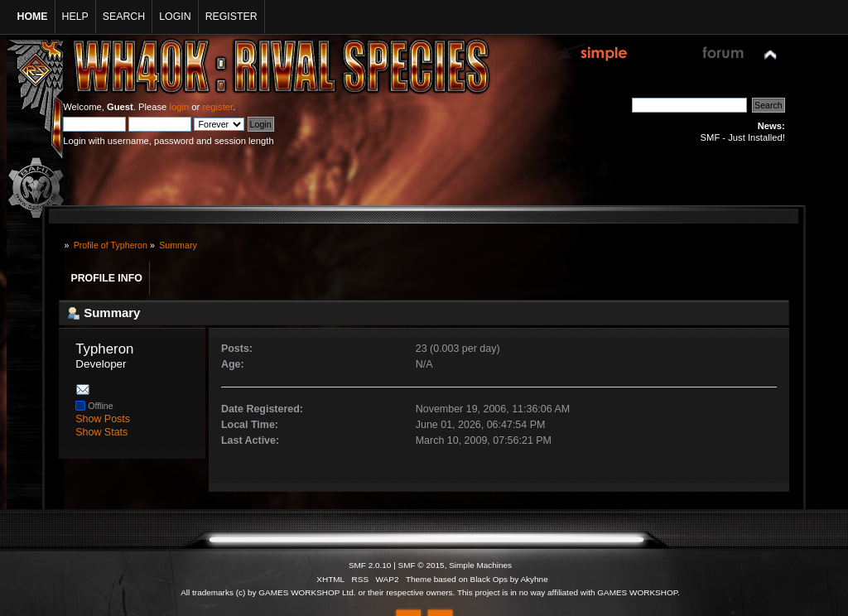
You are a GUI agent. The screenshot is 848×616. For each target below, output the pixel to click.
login (179, 107)
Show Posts (103, 419)
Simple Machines (480, 565)
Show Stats (101, 432)
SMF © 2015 (422, 565)
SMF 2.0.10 (370, 565)
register (217, 107)
